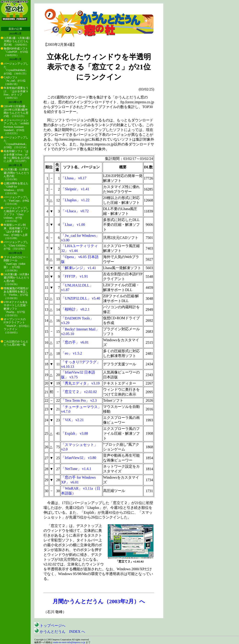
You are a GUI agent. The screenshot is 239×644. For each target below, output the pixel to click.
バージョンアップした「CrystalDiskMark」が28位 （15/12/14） (16, 142)
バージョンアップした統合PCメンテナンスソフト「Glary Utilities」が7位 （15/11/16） (16, 215)
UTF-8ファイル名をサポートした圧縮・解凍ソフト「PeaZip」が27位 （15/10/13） (16, 309)
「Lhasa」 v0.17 (74, 178)
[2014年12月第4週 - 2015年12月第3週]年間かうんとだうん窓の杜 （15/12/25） (16, 111)
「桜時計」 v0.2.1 (75, 309)
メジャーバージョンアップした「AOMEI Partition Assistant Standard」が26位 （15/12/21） (16, 127)
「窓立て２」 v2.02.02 (79, 392)
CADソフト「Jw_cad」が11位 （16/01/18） (15, 81)
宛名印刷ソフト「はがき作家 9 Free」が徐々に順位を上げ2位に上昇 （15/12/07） (17, 156)
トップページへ (50, 626)
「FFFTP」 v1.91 (74, 276)
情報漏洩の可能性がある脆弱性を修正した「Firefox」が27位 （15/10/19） (16, 293)
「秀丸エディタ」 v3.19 (80, 383)
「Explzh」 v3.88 (74, 433)
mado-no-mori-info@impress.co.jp (69, 642)
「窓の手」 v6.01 (75, 342)
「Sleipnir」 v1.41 (75, 189)
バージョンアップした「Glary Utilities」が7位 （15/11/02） (16, 245)
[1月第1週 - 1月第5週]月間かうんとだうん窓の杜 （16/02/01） (17, 41)
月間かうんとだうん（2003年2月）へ (99, 601)
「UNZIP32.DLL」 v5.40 (81, 298)
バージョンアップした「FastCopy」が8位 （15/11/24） (16, 201)
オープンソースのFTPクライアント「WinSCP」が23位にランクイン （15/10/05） (17, 326)
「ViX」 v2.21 (72, 420)
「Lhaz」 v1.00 (73, 225)
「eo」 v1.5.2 (71, 353)
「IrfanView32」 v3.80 (79, 458)
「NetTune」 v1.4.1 (76, 469)
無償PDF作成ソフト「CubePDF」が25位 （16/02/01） (16, 52)
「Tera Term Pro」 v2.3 (79, 400)
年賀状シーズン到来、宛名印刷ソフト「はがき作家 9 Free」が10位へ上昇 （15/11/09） (16, 232)
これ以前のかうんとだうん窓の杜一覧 (16, 343)
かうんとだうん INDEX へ (60, 632)
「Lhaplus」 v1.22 (75, 200)
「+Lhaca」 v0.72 (75, 211)
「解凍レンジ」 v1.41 (78, 268)
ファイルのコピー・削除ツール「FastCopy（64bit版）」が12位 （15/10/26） (16, 264)
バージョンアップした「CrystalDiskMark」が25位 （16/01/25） (16, 69)
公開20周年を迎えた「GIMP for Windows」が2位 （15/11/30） (16, 188)
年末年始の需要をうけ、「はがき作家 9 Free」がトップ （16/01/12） (16, 93)
